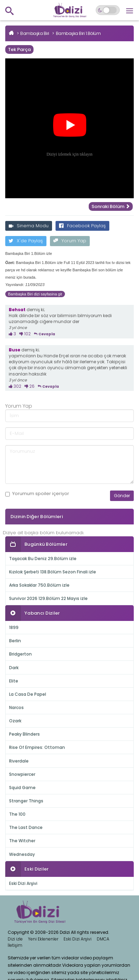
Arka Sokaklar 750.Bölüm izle (39, 585)
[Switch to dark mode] (108, 10)
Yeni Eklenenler (43, 939)
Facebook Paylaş (82, 226)
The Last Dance (26, 827)
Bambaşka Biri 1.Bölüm (78, 33)
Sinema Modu (29, 226)
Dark (14, 668)
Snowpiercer (22, 774)
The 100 (17, 814)
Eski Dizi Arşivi (23, 883)
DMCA (103, 939)
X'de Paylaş (26, 241)
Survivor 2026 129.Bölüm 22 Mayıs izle (48, 598)
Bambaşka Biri (35, 33)
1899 (14, 627)
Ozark (15, 721)
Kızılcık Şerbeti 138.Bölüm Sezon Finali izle (53, 572)
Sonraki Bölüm (111, 206)
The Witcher (22, 841)
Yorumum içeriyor (37, 494)
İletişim (15, 945)
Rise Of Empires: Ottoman (37, 747)
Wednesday (22, 854)
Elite (14, 681)
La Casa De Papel (28, 694)
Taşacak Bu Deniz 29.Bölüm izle (43, 559)
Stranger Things (26, 801)
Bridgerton (20, 654)
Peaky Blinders (24, 734)
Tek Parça (19, 49)
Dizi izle (15, 939)
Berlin (15, 641)
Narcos (16, 707)
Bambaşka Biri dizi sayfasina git (35, 294)
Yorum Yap (70, 241)
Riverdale (19, 761)
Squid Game (22, 788)
